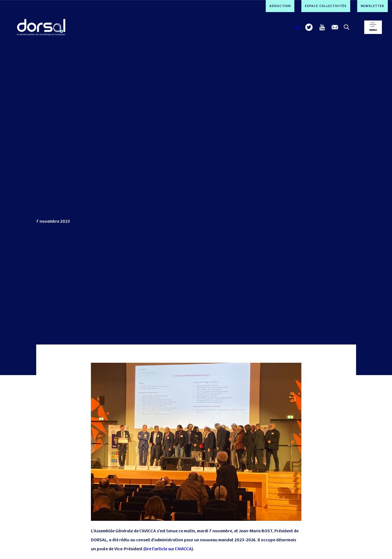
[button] (373, 27)
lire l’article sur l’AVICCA (168, 549)
